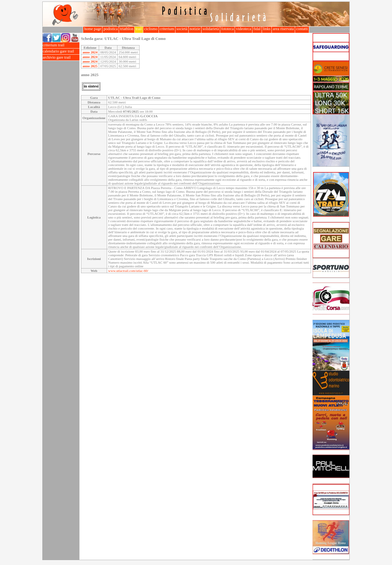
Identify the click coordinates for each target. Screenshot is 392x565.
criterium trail (61, 45)
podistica (111, 29)
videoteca (243, 29)
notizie (195, 29)
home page (93, 29)
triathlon (127, 29)
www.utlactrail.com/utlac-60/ (128, 271)
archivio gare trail (61, 58)
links (267, 29)
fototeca (228, 29)
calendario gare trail (61, 51)
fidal (257, 29)
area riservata (283, 29)
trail (139, 29)
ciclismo (151, 29)
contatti (302, 29)
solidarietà (211, 29)
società (182, 29)
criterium (167, 29)
